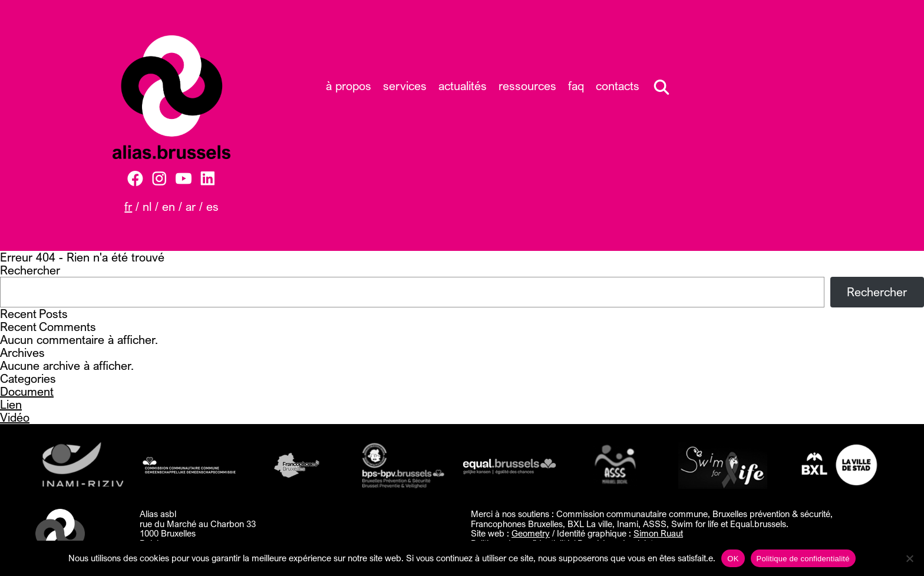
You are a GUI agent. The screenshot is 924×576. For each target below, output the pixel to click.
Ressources (527, 86)
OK (733, 559)
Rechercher (30, 270)
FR (128, 206)
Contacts (618, 86)
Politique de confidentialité (803, 559)
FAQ (576, 86)
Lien (11, 404)
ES (212, 206)
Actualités (463, 86)
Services (405, 86)
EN (169, 206)
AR (191, 206)
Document (27, 391)
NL (147, 206)
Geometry (531, 533)
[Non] (909, 558)
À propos (349, 86)
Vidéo (15, 417)
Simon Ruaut (658, 533)
